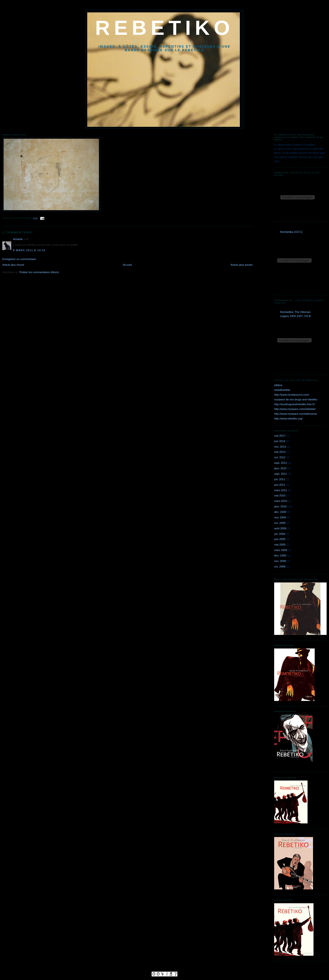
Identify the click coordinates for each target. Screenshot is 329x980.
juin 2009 (280, 539)
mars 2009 (281, 550)
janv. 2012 (280, 468)
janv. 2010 (280, 506)
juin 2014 (280, 441)
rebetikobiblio (282, 390)
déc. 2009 (280, 512)
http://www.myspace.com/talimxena (296, 414)
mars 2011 (281, 490)
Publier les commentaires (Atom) (39, 272)
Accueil (127, 265)
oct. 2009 (280, 523)
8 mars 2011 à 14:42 (29, 250)
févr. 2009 (280, 556)
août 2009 (280, 528)
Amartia (18, 239)
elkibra (278, 385)
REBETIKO (164, 28)
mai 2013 (280, 452)
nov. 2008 (280, 561)
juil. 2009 (280, 534)
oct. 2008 (280, 567)
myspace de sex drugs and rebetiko (296, 399)
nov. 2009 (280, 517)
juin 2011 (280, 485)
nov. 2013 (280, 447)
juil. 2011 (280, 479)
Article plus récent (13, 265)
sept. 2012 (280, 463)
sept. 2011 (280, 474)
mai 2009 (280, 545)
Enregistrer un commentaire (19, 259)
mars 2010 (281, 501)
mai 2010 (280, 495)
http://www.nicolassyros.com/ (292, 395)
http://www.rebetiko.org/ (288, 419)
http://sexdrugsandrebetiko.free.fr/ (295, 404)
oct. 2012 (280, 457)
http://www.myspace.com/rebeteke (295, 409)
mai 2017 (280, 436)
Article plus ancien (242, 265)
